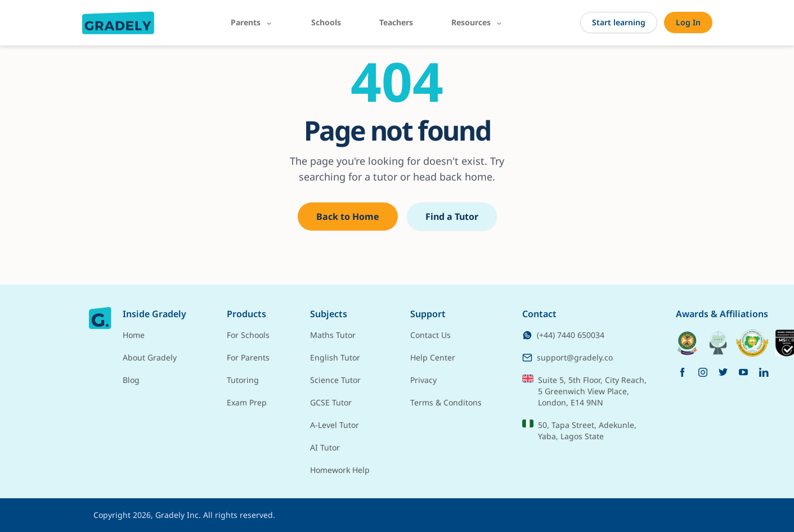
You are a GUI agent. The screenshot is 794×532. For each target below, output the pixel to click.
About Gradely (150, 357)
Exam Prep (247, 402)
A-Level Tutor (335, 425)
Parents (252, 22)
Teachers (396, 22)
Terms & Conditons (446, 402)
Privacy (423, 380)
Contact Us (430, 335)
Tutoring (243, 380)
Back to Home (348, 217)
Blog (131, 380)
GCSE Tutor (331, 402)
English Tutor (335, 357)
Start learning (619, 22)
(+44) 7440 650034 (563, 335)
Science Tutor (335, 380)
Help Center (433, 357)
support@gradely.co (568, 357)
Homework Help (340, 470)
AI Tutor (325, 447)
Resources (477, 22)
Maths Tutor (333, 335)
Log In (688, 22)
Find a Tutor (452, 217)
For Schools (248, 335)
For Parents (248, 357)
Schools (326, 22)
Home (134, 335)
